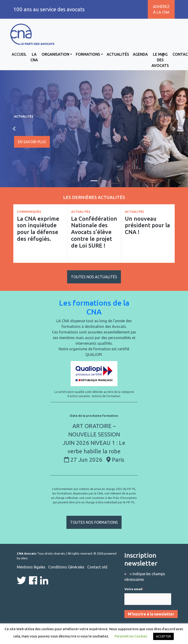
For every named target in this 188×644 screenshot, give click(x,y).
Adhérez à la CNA (161, 9)
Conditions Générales (66, 567)
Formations (88, 54)
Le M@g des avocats (160, 60)
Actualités (118, 54)
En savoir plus (32, 142)
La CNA (34, 57)
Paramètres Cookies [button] (131, 636)
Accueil (19, 54)
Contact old (97, 567)
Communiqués (29, 212)
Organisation (55, 54)
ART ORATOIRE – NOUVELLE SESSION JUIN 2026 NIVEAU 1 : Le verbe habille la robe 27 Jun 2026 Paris (94, 443)
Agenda (140, 54)
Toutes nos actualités (94, 277)
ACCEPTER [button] (163, 636)
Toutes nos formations (94, 522)
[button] (14, 129)
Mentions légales (31, 567)
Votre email (135, 589)
